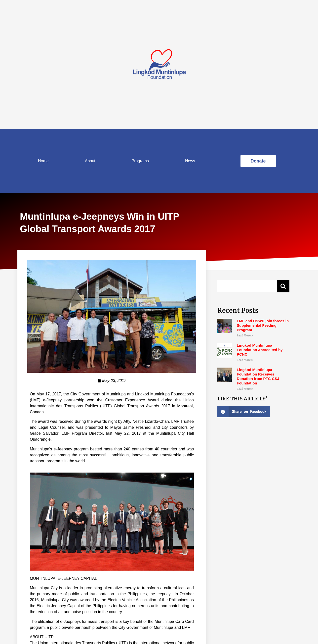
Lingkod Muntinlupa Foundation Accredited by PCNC (260, 350)
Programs (140, 161)
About (90, 161)
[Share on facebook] (244, 412)
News (190, 161)
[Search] (283, 286)
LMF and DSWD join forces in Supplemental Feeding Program (263, 325)
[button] (258, 161)
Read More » (245, 336)
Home (43, 161)
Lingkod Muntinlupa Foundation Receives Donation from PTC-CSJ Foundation (258, 376)
